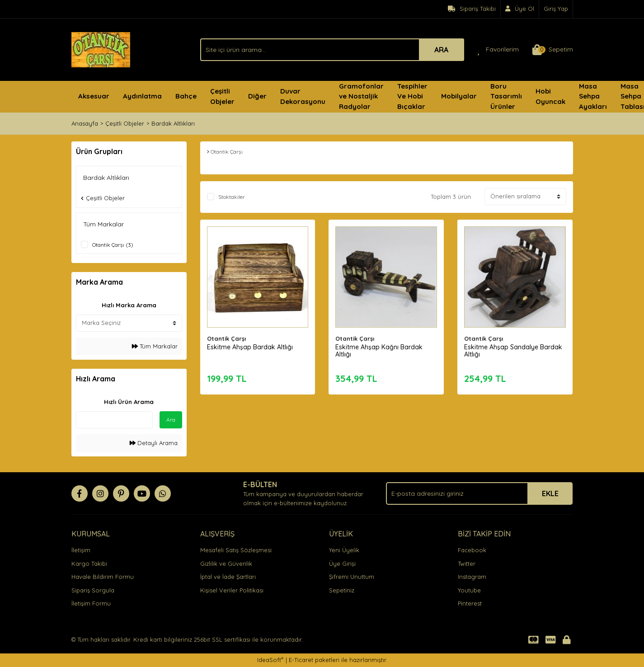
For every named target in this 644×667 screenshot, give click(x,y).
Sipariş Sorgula (93, 590)
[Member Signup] (520, 9)
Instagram (472, 577)
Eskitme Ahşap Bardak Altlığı (250, 347)
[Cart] (553, 50)
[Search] (332, 50)
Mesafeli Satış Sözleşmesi (236, 550)
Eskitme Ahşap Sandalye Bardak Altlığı (513, 351)
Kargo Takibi (89, 564)
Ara (171, 420)
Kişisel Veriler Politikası (232, 590)
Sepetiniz (342, 590)
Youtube (469, 590)
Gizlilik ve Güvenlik (226, 564)
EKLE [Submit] (550, 493)
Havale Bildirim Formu (103, 577)
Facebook (472, 550)
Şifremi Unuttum (352, 577)
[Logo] (101, 49)
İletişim (81, 550)
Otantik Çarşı (226, 338)
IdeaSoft (270, 660)
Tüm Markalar (155, 346)
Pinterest (470, 603)
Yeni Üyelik (344, 550)
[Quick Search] (114, 420)
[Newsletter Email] (479, 493)
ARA (441, 50)
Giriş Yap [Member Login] (556, 9)
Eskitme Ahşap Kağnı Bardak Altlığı (379, 351)
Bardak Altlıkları (173, 123)
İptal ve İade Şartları (228, 577)
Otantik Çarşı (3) (113, 245)
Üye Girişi (342, 564)
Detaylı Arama (154, 443)
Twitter (467, 564)
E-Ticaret (301, 660)
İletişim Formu (91, 603)
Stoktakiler (232, 197)
